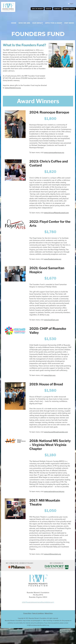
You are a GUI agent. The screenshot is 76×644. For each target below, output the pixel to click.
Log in (72, 4)
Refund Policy (49, 613)
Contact (57, 9)
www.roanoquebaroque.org (54, 152)
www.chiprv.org (50, 375)
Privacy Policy (27, 613)
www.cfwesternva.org (13, 88)
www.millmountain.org (53, 554)
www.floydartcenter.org (53, 259)
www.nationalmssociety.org (54, 491)
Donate (48, 9)
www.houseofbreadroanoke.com (56, 432)
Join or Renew (37, 9)
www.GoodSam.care (51, 320)
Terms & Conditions (38, 613)
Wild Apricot (58, 631)
